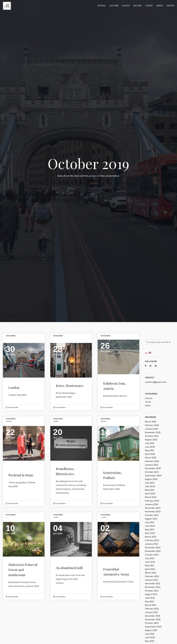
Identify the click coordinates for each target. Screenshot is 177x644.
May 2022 (149, 565)
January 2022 (151, 580)
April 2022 (150, 569)
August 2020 (151, 630)
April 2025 (150, 454)
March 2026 (151, 422)
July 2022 (150, 558)
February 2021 (152, 609)
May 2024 (149, 490)
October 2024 (152, 472)
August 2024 (151, 479)
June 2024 (150, 486)
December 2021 (153, 583)
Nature (138, 6)
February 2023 (152, 540)
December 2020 (153, 616)
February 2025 (152, 461)
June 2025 (150, 447)
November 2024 (153, 468)
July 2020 (150, 634)
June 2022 (150, 562)
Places (126, 6)
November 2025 (153, 432)
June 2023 (150, 526)
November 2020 (153, 619)
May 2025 (149, 450)
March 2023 (151, 537)
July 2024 (150, 483)
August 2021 (151, 594)
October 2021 (152, 591)
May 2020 (149, 641)
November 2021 (153, 587)
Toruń (149, 6)
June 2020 (150, 637)
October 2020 (152, 623)
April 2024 (150, 493)
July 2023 (150, 522)
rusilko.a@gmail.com (156, 382)
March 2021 (151, 605)
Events (170, 6)
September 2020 (153, 627)
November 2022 (153, 551)
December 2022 (153, 547)
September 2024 (153, 475)
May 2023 (149, 529)
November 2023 (153, 511)
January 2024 (151, 504)
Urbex (160, 6)
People (102, 6)
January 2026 (151, 429)
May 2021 (149, 601)
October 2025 (152, 436)
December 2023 (153, 508)
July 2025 (150, 443)
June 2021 (150, 598)
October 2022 (152, 555)
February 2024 (152, 501)
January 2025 (151, 465)
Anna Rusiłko (13, 407)
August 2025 (151, 440)
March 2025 (151, 458)
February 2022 (152, 576)
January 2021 (151, 612)
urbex (56, 421)
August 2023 (151, 519)
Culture (114, 6)
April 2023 (150, 533)
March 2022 (151, 573)
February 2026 (152, 425)
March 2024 (151, 497)
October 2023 (152, 515)
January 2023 (151, 544)
